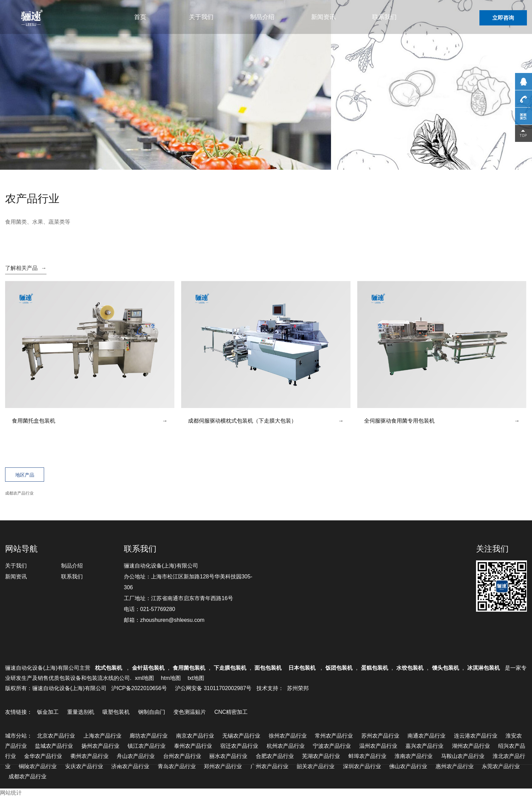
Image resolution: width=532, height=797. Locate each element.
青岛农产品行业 (177, 766)
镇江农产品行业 (147, 746)
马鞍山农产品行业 (463, 756)
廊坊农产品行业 (149, 736)
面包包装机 (268, 668)
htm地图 (171, 678)
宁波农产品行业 (332, 746)
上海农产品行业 (102, 736)
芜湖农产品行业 (321, 756)
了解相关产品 (26, 268)
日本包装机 (303, 668)
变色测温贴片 (190, 712)
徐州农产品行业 (288, 736)
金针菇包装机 (148, 668)
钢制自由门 (152, 712)
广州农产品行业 (269, 766)
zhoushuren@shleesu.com (172, 620)
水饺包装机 (410, 668)
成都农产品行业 (19, 493)
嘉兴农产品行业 (424, 746)
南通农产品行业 (426, 736)
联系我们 (384, 17)
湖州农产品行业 (471, 746)
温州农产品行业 (378, 746)
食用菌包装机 (189, 668)
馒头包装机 (445, 668)
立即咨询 (503, 18)
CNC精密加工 (231, 712)
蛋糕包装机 (375, 668)
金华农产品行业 (43, 756)
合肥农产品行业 (275, 756)
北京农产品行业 (56, 736)
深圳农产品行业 (362, 766)
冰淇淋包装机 (483, 668)
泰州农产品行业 (193, 746)
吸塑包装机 (116, 712)
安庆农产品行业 (84, 766)
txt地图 (196, 678)
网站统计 (11, 793)
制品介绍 (262, 17)
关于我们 (201, 17)
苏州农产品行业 (380, 736)
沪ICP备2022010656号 (139, 688)
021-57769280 (158, 609)
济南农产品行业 (130, 766)
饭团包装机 (339, 668)
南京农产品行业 (195, 736)
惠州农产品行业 (455, 766)
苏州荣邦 (298, 688)
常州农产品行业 (334, 736)
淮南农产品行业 (414, 756)
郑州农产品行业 (223, 766)
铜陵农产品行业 (38, 766)
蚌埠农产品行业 (367, 756)
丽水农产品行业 (228, 756)
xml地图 (144, 678)
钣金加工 (48, 712)
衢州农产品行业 (90, 756)
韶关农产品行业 (316, 766)
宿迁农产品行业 (239, 746)
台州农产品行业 (182, 756)
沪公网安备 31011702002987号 (213, 688)
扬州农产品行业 (100, 746)
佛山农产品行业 (408, 766)
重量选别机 (81, 712)
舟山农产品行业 (136, 756)
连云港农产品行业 (476, 736)
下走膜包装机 (230, 668)
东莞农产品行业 (501, 766)
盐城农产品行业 (54, 746)
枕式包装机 (109, 668)
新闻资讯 (323, 17)
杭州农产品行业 (286, 746)
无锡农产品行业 (241, 736)
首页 (140, 17)
